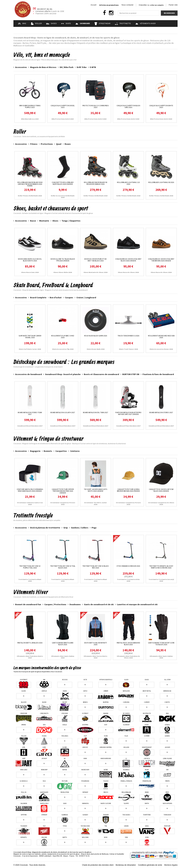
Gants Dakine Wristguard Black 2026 (63, 644)
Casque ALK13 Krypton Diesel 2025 (63, 106)
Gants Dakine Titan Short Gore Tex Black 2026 (161, 644)
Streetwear (102, 23)
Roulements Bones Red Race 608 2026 (161, 337)
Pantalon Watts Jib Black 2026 (30, 643)
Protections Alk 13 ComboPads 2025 (95, 106)
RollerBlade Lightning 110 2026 (128, 183)
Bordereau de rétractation (126, 865)
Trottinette (123, 23)
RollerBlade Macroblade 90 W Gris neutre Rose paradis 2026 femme (30, 184)
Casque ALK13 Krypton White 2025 (161, 106)
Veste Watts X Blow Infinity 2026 (95, 644)
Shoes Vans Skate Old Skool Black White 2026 (30, 260)
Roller (36, 23)
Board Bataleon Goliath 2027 (63, 412)
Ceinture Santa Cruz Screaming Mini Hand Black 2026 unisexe (30, 490)
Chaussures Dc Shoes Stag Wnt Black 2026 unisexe (128, 260)
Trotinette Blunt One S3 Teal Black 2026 (63, 567)
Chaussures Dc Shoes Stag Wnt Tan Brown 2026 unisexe (161, 260)
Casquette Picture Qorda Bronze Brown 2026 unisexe (128, 490)
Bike (22, 23)
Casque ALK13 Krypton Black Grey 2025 (128, 106)
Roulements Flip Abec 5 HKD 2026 (63, 337)
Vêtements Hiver (145, 23)
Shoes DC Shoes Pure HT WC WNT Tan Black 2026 (95, 260)
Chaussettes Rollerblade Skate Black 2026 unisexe (63, 183)
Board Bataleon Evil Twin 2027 (95, 412)
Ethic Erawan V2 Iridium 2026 (128, 566)
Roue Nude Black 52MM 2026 (96, 336)
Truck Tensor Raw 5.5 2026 (128, 336)
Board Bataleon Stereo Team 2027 (30, 413)
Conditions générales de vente (150, 865)
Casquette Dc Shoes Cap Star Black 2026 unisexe (161, 490)
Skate (66, 23)
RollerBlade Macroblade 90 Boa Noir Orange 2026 (95, 183)
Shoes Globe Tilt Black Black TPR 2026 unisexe (63, 260)
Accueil (93, 5)
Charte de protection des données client (98, 865)
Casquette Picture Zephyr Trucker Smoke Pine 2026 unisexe (63, 491)
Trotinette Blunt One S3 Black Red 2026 (95, 567)
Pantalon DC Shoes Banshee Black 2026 (128, 644)
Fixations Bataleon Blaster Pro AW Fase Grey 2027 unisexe (128, 413)
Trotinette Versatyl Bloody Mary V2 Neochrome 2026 (161, 567)
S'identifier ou (151, 5)
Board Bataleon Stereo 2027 (161, 412)
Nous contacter (128, 5)
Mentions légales (171, 865)
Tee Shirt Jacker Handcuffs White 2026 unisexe (95, 490)
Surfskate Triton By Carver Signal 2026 (30, 337)
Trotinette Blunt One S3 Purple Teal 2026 (30, 567)
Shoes (51, 23)
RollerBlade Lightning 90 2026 (161, 182)
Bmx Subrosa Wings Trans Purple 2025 (30, 106)
